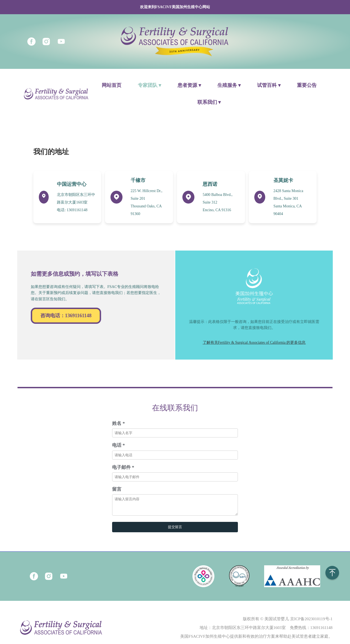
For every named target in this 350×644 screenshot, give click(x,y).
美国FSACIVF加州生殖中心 (205, 640)
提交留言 (175, 530)
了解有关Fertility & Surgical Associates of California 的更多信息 (258, 342)
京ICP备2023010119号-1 (311, 622)
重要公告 (307, 85)
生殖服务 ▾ (229, 85)
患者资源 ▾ (189, 85)
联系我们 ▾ (209, 102)
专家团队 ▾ (150, 85)
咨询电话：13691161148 (62, 316)
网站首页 (112, 85)
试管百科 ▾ (269, 85)
